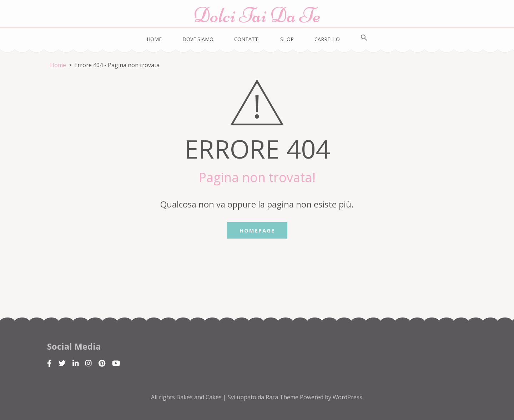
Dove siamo (198, 39)
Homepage (257, 230)
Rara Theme (283, 397)
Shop (287, 39)
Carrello (327, 39)
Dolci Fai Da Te (257, 15)
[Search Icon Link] (364, 38)
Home (154, 39)
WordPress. (348, 397)
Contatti (247, 39)
